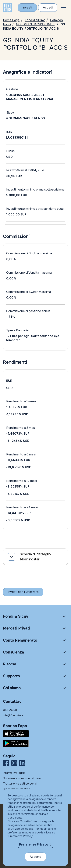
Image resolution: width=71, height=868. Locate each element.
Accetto (35, 857)
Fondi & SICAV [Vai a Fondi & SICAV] (35, 20)
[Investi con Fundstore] (27, 8)
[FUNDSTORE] (8, 8)
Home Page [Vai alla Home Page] (11, 20)
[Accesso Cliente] (48, 8)
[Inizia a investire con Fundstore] (23, 592)
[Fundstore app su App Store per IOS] (35, 734)
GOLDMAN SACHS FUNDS (35, 24)
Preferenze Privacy (34, 844)
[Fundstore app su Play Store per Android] (35, 743)
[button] (63, 8)
